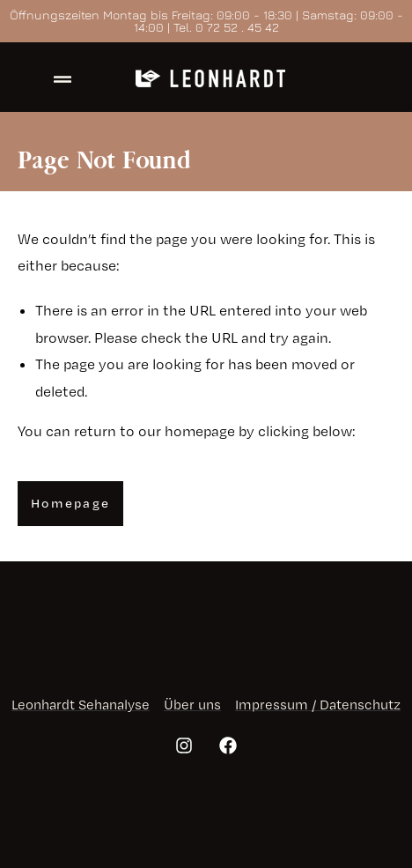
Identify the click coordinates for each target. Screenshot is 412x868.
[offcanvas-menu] (63, 80)
